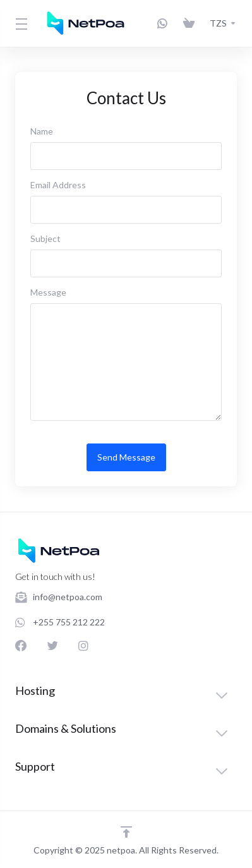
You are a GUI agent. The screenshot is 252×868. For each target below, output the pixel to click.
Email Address (58, 185)
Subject (45, 238)
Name (42, 131)
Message (48, 292)
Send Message (126, 457)
